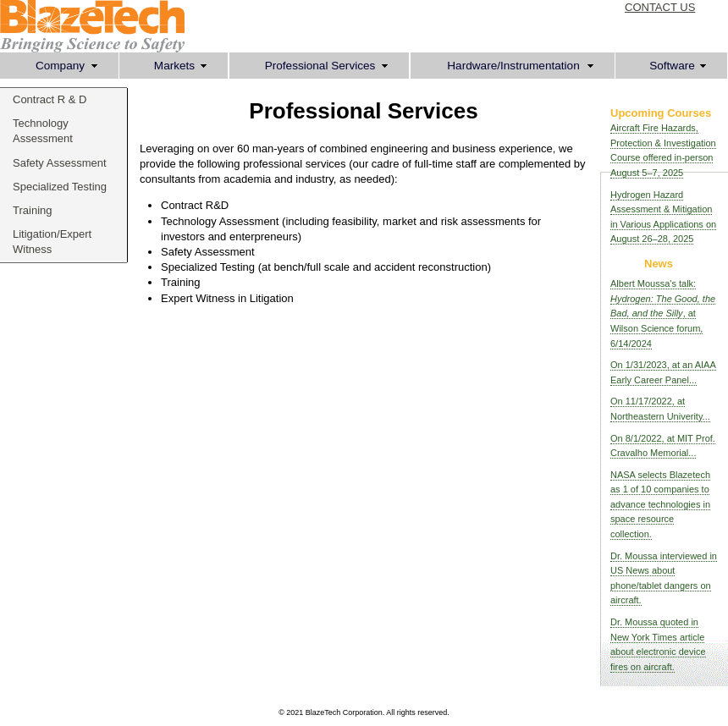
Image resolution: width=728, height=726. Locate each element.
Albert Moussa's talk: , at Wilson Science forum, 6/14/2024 (663, 313)
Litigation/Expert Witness (52, 242)
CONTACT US (660, 7)
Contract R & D (50, 99)
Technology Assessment (43, 131)
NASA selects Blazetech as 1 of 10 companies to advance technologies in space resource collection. (660, 504)
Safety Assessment (60, 163)
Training (32, 210)
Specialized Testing (60, 187)
